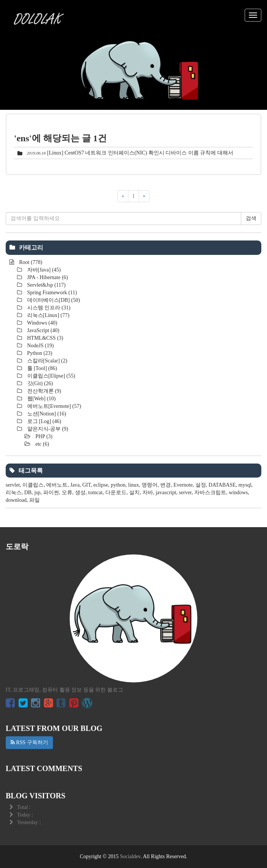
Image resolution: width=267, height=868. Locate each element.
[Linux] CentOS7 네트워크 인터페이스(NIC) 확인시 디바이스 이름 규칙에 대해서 (140, 153)
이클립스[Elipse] (51, 376)
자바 (148, 493)
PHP (43, 436)
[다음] (144, 196)
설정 (201, 485)
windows (238, 493)
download (16, 500)
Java (75, 485)
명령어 (150, 485)
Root (30, 262)
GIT (86, 485)
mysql (245, 485)
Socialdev (130, 856)
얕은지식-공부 (47, 429)
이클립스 (33, 485)
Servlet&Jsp (46, 285)
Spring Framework (51, 293)
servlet (13, 485)
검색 (251, 218)
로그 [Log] (44, 421)
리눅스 (14, 493)
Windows (41, 323)
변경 (166, 485)
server (185, 493)
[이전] (123, 196)
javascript (166, 493)
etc (42, 444)
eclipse (101, 485)
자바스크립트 (210, 493)
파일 (34, 500)
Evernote (183, 485)
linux (133, 485)
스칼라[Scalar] (47, 361)
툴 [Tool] (41, 368)
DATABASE (222, 485)
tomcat (95, 493)
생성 (80, 493)
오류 (67, 493)
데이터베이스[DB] (53, 300)
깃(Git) (39, 383)
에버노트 (57, 485)
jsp (37, 493)
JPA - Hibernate (47, 277)
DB (28, 493)
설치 (134, 493)
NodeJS (40, 346)
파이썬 (51, 493)
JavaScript (43, 330)
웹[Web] (41, 399)
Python (39, 353)
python (118, 485)
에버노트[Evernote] (53, 406)
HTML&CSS (44, 338)
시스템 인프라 (48, 308)
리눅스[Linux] (48, 315)
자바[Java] (43, 270)
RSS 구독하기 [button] (29, 742)
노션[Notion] (46, 414)
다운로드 (116, 493)
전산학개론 (43, 391)
